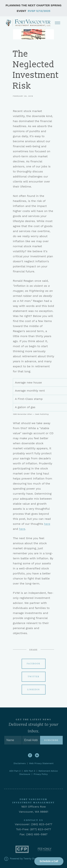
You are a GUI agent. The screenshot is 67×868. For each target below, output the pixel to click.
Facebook (34, 664)
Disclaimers (20, 763)
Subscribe (51, 740)
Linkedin (33, 689)
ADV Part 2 (15, 771)
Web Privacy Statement (41, 763)
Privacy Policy (41, 774)
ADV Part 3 (30, 771)
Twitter (33, 677)
